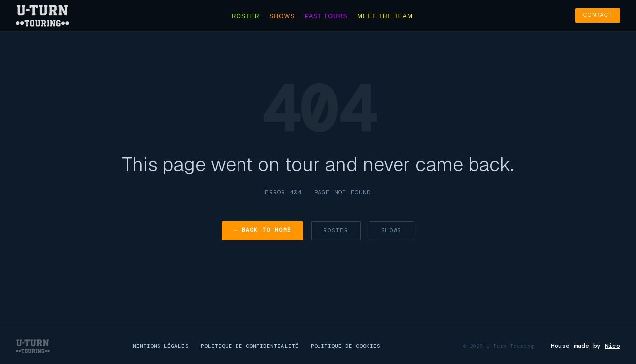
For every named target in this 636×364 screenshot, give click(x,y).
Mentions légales (161, 346)
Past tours (326, 16)
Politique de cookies (346, 346)
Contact (598, 15)
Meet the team (385, 16)
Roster (246, 16)
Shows (282, 16)
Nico (612, 346)
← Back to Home (262, 230)
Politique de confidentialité (250, 346)
